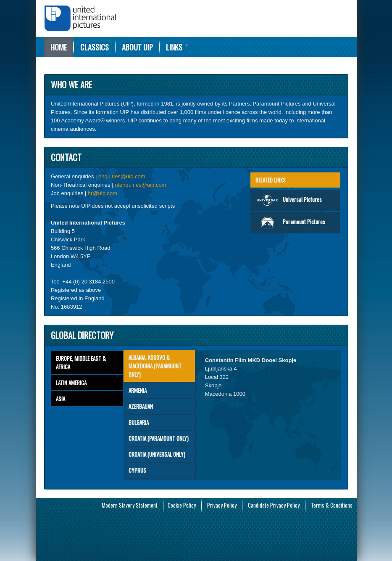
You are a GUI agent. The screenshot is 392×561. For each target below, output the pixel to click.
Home (59, 47)
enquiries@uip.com (122, 176)
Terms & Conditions (332, 505)
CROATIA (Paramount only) (159, 438)
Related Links (271, 180)
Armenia (138, 390)
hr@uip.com (103, 193)
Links (177, 47)
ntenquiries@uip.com (140, 185)
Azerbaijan (141, 406)
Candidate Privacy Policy (274, 505)
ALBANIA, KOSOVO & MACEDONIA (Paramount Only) (155, 366)
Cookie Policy (182, 505)
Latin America (71, 383)
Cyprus (137, 470)
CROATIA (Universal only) (157, 454)
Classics (95, 47)
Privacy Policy (222, 505)
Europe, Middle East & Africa (81, 363)
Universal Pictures (289, 200)
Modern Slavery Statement (130, 505)
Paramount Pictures (290, 223)
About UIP (137, 47)
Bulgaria (139, 422)
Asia (61, 399)
